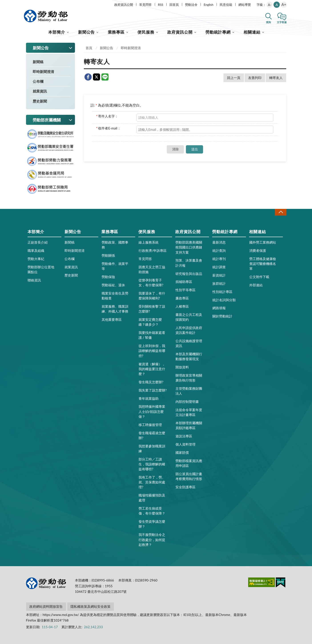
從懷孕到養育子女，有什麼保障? (151, 283)
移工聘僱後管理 (150, 425)
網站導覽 (245, 5)
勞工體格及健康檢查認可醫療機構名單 (263, 264)
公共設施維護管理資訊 (189, 343)
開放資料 (182, 367)
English (209, 5)
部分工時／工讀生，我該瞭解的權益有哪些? (152, 464)
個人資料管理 (185, 444)
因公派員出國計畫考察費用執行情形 (189, 476)
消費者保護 (258, 250)
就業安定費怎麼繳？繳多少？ (150, 322)
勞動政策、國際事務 (115, 245)
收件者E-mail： (108, 128)
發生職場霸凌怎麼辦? (152, 435)
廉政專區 (182, 298)
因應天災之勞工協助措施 (152, 269)
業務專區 (116, 32)
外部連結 (256, 285)
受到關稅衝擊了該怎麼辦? (152, 309)
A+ (284, 5)
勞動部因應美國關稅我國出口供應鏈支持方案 (189, 247)
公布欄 (38, 81)
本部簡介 (57, 32)
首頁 (89, 48)
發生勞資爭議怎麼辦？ (152, 524)
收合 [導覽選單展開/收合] (281, 212)
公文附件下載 (259, 277)
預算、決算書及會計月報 (189, 263)
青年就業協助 (149, 398)
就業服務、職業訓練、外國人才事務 (115, 309)
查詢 (268, 22)
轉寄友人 (276, 78)
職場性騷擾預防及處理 (152, 498)
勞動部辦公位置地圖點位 (41, 269)
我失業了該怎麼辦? (153, 390)
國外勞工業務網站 (263, 242)
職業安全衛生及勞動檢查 (115, 296)
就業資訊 (40, 91)
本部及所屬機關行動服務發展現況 (189, 356)
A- (270, 5)
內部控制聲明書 (187, 402)
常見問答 (145, 5)
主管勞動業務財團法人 (189, 391)
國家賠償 (182, 452)
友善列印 (255, 78)
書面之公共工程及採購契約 (189, 317)
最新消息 (219, 242)
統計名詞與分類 (224, 300)
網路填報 (219, 308)
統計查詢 (219, 250)
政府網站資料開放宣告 (46, 606)
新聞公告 (87, 32)
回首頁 (174, 5)
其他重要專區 (112, 319)
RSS (161, 5)
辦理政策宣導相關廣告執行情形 (189, 378)
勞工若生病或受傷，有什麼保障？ (152, 511)
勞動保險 (108, 277)
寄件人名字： (107, 116)
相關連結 (252, 32)
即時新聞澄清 (43, 72)
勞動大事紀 (36, 259)
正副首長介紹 (38, 242)
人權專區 (182, 306)
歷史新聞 (40, 101)
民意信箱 (226, 5)
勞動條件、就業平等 (115, 266)
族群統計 (219, 283)
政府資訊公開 (124, 5)
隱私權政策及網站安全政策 (91, 606)
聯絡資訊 (34, 280)
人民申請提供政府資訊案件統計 (189, 330)
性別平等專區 (185, 290)
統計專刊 (219, 259)
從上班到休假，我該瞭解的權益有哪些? (152, 351)
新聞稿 (38, 62)
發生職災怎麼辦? (151, 382)
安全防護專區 (185, 487)
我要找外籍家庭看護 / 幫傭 (152, 335)
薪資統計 (219, 275)
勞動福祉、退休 (113, 285)
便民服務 (146, 32)
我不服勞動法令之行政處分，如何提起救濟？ (152, 539)
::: (25, 4)
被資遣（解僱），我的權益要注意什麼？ (152, 369)
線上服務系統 (149, 242)
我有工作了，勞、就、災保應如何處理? (152, 482)
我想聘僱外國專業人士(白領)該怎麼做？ (152, 411)
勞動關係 (108, 255)
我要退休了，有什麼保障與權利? (152, 296)
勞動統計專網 (218, 32)
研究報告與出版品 (189, 274)
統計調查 (219, 267)
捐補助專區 (184, 282)
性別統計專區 (222, 292)
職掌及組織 (36, 250)
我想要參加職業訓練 (152, 448)
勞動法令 (191, 5)
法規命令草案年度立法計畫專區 (189, 412)
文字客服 (282, 22)
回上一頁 (234, 78)
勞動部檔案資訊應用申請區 (189, 463)
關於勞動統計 (222, 316)
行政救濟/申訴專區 (153, 250)
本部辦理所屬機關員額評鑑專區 (189, 425)
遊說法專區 (184, 436)
